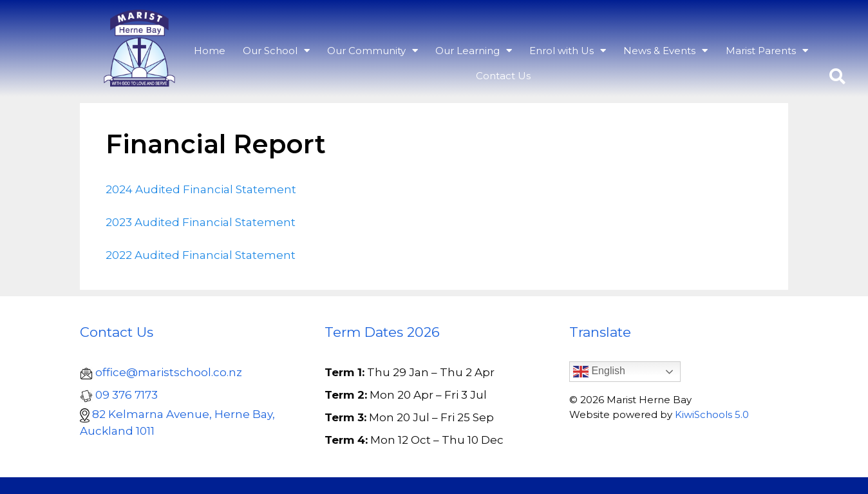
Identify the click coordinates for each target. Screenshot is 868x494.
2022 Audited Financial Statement (201, 255)
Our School (276, 50)
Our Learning (474, 50)
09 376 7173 (127, 395)
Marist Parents (767, 50)
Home (210, 51)
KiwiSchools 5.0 (712, 414)
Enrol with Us (568, 50)
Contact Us (503, 76)
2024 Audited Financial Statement (201, 189)
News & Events (665, 50)
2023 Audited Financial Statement (201, 222)
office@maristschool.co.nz (169, 372)
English (599, 372)
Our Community (373, 50)
